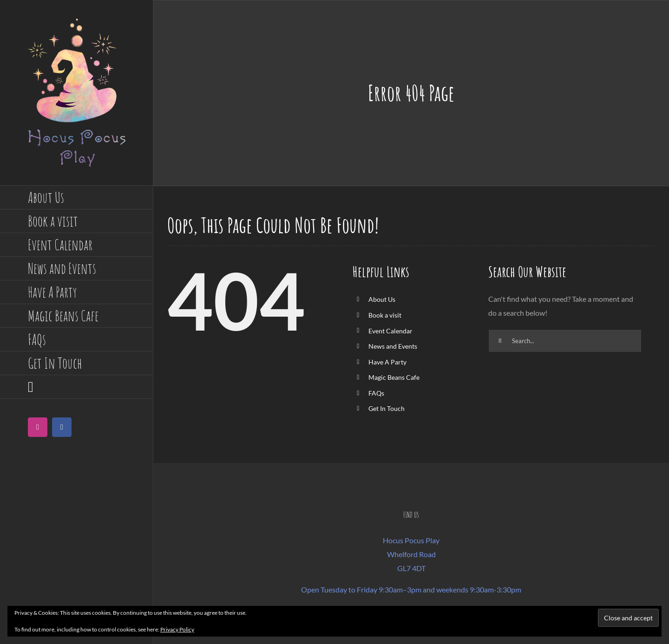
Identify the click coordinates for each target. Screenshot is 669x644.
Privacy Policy (177, 629)
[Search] (500, 341)
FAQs (376, 393)
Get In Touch (387, 408)
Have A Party (387, 362)
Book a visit (385, 315)
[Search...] (565, 341)
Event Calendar (390, 331)
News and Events (393, 346)
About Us (382, 299)
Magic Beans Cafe (394, 377)
